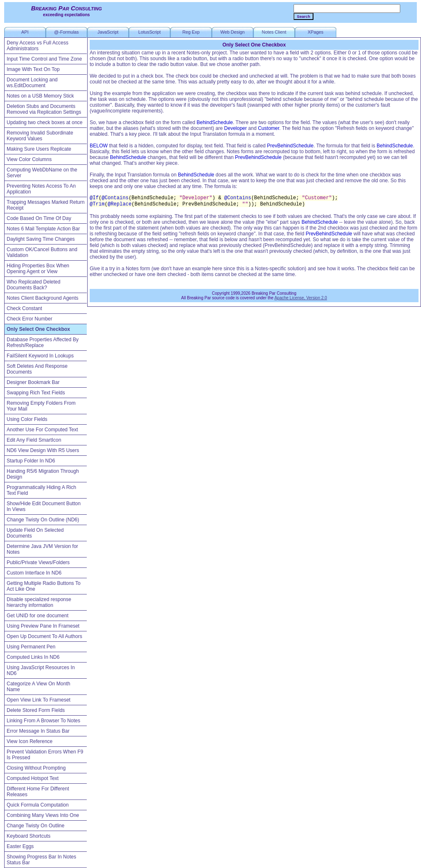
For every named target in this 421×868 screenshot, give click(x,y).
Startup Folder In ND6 (31, 461)
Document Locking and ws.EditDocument (32, 83)
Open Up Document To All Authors (44, 636)
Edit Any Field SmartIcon (34, 440)
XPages (316, 32)
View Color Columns (29, 159)
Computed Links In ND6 (33, 657)
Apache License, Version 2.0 (301, 298)
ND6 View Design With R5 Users (43, 450)
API (25, 32)
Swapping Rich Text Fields (36, 393)
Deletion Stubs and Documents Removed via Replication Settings (44, 109)
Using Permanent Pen (31, 647)
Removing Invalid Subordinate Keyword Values (40, 136)
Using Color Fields (27, 419)
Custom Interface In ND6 (34, 573)
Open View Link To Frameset (39, 700)
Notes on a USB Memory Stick (40, 96)
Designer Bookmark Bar (33, 382)
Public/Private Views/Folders (38, 562)
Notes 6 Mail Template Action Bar (43, 229)
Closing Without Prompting (36, 768)
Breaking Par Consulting (67, 8)
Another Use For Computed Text (42, 430)
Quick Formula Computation (38, 805)
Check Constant (24, 308)
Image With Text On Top (33, 69)
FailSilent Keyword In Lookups (40, 356)
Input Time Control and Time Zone (44, 59)
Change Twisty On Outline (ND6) (43, 520)
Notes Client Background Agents (43, 298)
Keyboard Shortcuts (28, 836)
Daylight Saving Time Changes (41, 239)
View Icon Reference (30, 741)
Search (304, 16)
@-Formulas (66, 32)
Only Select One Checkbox (38, 329)
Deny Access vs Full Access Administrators (38, 46)
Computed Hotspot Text (33, 778)
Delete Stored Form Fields (36, 710)
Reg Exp (191, 32)
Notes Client (274, 32)
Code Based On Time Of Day (39, 218)
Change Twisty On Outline (35, 826)
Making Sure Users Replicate (39, 149)
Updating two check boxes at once (45, 122)
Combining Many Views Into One (43, 815)
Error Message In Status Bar (38, 731)
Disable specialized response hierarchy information (39, 602)
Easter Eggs (20, 846)
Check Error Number (29, 319)
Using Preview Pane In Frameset (43, 626)
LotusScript (149, 32)
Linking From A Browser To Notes (43, 721)
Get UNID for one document (38, 616)
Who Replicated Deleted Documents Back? (33, 285)
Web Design (233, 32)
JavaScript (108, 32)
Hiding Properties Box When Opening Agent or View (38, 269)
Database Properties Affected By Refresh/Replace (43, 342)
